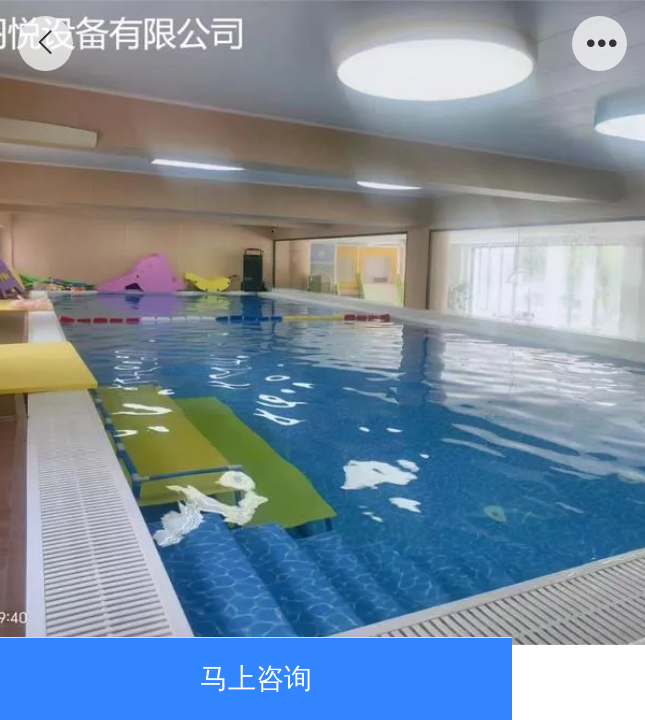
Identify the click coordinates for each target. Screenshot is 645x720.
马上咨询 (256, 678)
